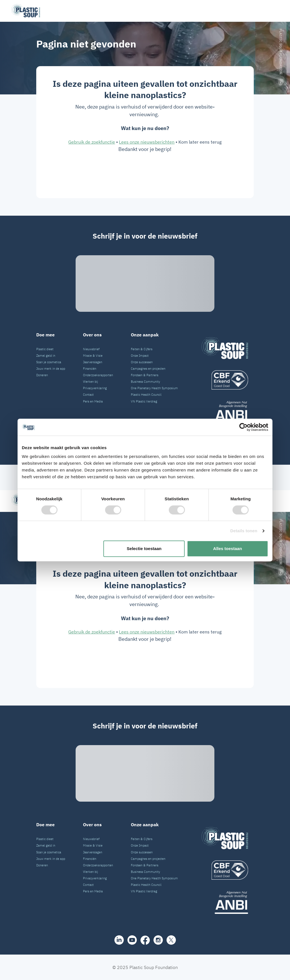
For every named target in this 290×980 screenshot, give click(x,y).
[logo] (225, 380)
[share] (119, 450)
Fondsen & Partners (145, 375)
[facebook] (145, 450)
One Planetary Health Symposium (154, 388)
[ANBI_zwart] (225, 412)
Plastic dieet (45, 349)
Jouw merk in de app (51, 369)
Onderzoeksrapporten (98, 375)
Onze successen (142, 362)
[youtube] (132, 450)
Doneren (42, 375)
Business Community (145, 382)
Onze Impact (140, 356)
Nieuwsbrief (91, 349)
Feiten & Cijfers (142, 349)
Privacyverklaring (95, 388)
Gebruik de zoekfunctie (92, 142)
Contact (88, 395)
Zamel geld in (46, 356)
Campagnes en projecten (148, 369)
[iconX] (171, 450)
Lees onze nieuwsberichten (147, 142)
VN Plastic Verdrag (144, 401)
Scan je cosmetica (49, 362)
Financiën (90, 369)
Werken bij (90, 382)
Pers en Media (93, 401)
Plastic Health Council (146, 395)
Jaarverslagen (93, 362)
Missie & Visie (93, 356)
